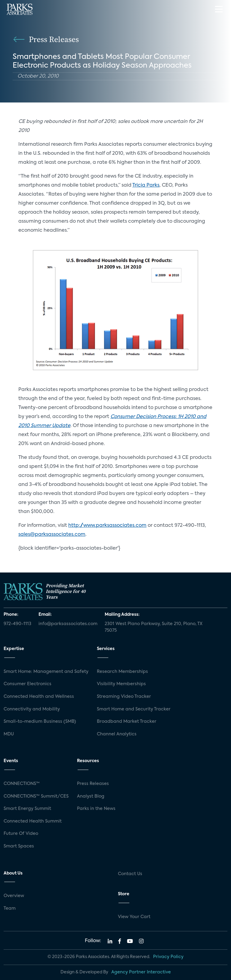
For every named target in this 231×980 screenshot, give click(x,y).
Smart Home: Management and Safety (46, 672)
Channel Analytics (117, 734)
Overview (14, 896)
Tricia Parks (146, 185)
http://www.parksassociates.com (107, 526)
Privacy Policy (168, 957)
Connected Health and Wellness (39, 697)
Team (10, 908)
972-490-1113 (17, 624)
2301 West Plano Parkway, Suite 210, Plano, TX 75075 (154, 627)
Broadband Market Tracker (127, 722)
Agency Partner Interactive (141, 972)
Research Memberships (122, 672)
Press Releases (93, 784)
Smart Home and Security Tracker (134, 709)
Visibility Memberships (121, 684)
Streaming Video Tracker (124, 697)
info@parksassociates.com (68, 624)
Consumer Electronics (28, 684)
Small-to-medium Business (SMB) (40, 722)
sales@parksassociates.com (52, 535)
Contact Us (130, 874)
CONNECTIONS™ (22, 784)
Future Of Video (21, 834)
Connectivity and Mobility (32, 709)
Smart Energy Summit (27, 809)
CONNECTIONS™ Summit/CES (36, 796)
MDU (9, 734)
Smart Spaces (19, 846)
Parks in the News (96, 809)
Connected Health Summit (33, 821)
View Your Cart (134, 917)
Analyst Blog (91, 796)
